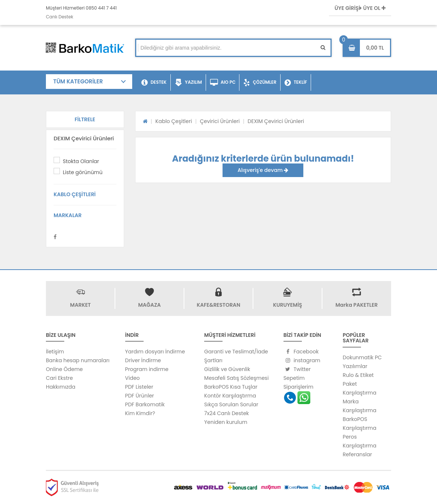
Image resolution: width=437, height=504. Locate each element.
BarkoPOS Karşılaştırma (360, 424)
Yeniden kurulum (226, 422)
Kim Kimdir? (140, 413)
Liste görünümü (83, 172)
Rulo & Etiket (358, 375)
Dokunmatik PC (362, 357)
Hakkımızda (61, 387)
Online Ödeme (64, 369)
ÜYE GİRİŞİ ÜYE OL (360, 8)
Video (133, 378)
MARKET (80, 305)
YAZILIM (188, 83)
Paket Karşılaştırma (360, 388)
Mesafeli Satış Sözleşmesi (236, 378)
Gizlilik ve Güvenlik (227, 369)
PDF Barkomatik (145, 404)
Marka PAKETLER (357, 305)
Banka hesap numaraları (78, 360)
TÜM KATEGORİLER (78, 81)
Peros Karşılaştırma (360, 441)
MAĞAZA (149, 305)
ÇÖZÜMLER (260, 83)
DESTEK (154, 83)
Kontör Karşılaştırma (230, 396)
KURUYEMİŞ (287, 305)
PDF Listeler (139, 387)
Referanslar (357, 454)
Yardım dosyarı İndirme (155, 352)
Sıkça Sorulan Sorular (231, 404)
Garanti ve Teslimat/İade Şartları (236, 356)
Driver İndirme (143, 360)
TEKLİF (296, 83)
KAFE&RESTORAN (219, 305)
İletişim (55, 352)
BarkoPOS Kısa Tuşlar (231, 387)
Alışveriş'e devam (263, 170)
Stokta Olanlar (81, 161)
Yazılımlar (355, 366)
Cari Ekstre (59, 378)
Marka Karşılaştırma (360, 406)
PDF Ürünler (140, 396)
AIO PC (223, 83)
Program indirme (147, 369)
